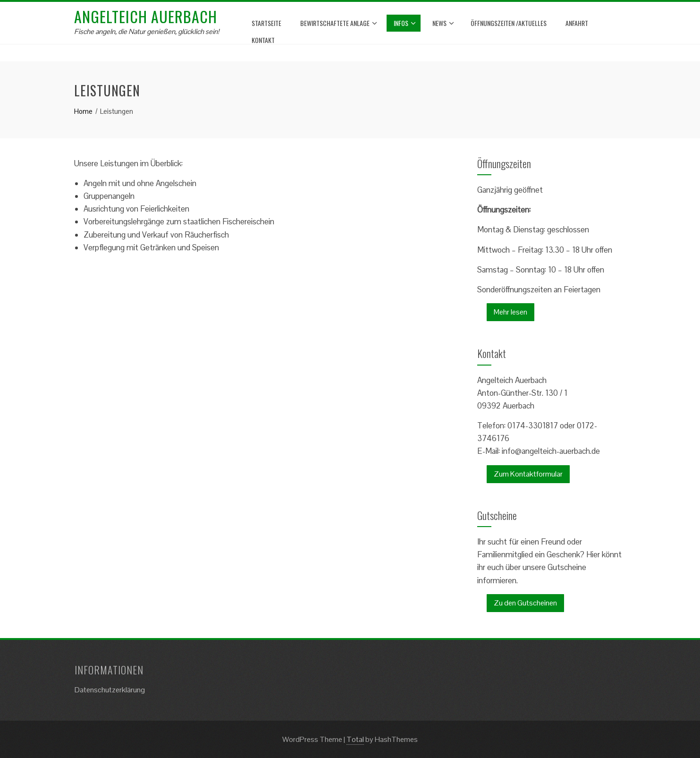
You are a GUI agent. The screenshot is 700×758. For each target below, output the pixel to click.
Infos (405, 23)
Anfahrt (577, 23)
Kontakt (263, 40)
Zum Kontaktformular (528, 474)
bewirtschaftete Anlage (339, 23)
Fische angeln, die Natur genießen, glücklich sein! (147, 31)
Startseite (266, 23)
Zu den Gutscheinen (525, 603)
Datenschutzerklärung (110, 690)
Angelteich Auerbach (146, 16)
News (443, 23)
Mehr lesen (510, 312)
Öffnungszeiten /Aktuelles (509, 23)
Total (355, 739)
